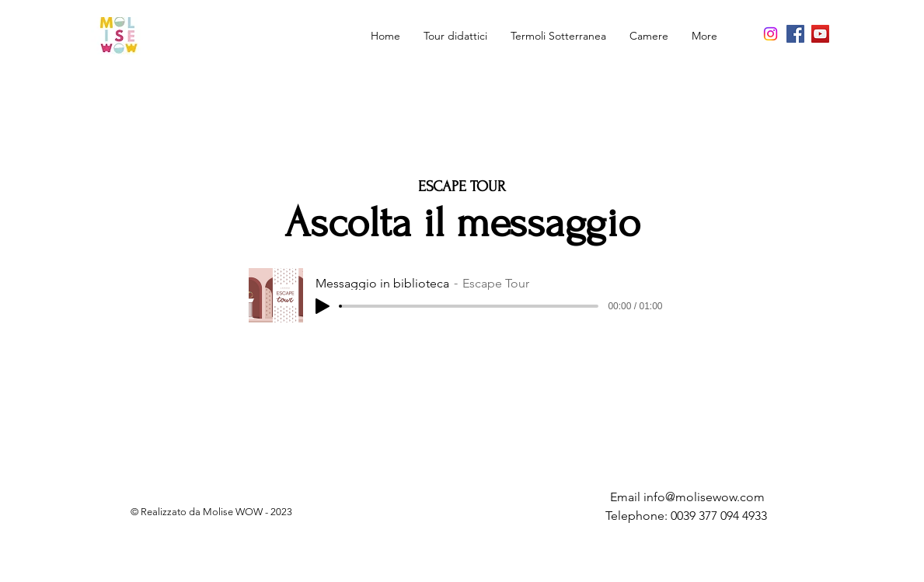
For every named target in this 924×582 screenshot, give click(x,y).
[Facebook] (795, 34)
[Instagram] (771, 34)
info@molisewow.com (704, 497)
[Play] (323, 306)
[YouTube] (820, 34)
